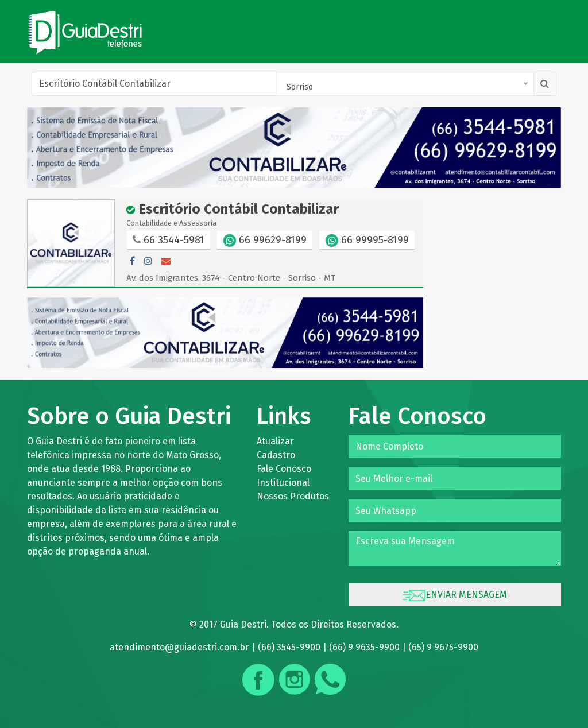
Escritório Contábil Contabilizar (233, 209)
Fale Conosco (284, 469)
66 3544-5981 (169, 240)
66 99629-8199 (265, 241)
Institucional (283, 483)
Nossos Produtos (293, 496)
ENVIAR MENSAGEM (455, 595)
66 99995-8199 (367, 241)
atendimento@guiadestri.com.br (179, 647)
